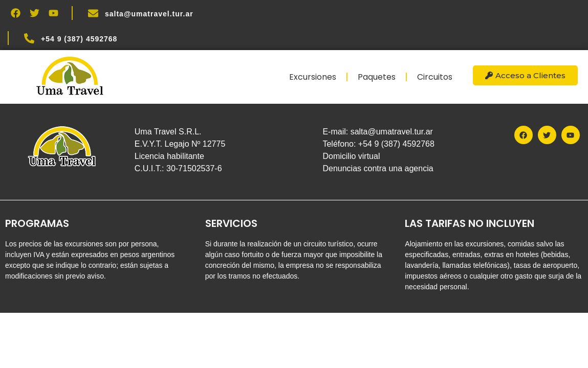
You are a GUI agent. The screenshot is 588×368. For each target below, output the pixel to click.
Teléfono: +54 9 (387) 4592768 (378, 144)
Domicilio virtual (351, 156)
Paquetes (377, 77)
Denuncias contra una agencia (378, 168)
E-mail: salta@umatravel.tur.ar (377, 132)
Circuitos (435, 77)
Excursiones (313, 77)
